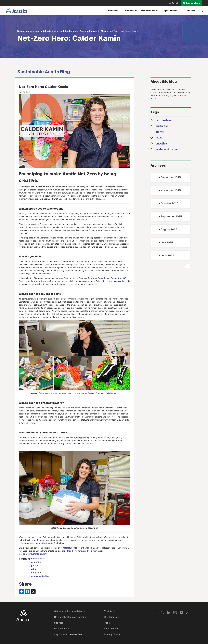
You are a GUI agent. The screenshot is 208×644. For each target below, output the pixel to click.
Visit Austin (110, 611)
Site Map (59, 623)
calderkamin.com (27, 540)
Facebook (88, 548)
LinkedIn (169, 612)
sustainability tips (40, 576)
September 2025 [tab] (170, 216)
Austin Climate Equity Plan (51, 543)
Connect (189, 10)
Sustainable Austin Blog (93, 31)
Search (201, 11)
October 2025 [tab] (168, 203)
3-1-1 (175, 3)
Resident (114, 10)
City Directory (112, 617)
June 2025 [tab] (166, 255)
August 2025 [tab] (168, 229)
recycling (36, 573)
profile (35, 566)
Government (149, 10)
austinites (36, 562)
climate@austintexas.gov (34, 554)
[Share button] (22, 591)
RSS (188, 612)
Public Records (62, 629)
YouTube (181, 612)
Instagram (175, 612)
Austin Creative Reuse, (45, 281)
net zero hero (38, 559)
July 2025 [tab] (166, 242)
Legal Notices (112, 629)
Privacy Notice (112, 634)
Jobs (107, 623)
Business (131, 10)
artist (34, 569)
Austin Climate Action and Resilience (56, 31)
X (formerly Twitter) (70, 548)
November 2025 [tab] (170, 190)
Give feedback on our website (70, 617)
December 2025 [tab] (170, 177)
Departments (170, 10)
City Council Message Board (69, 634)
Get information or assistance (70, 611)
